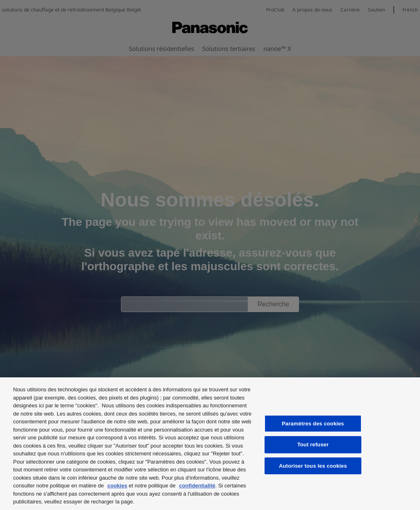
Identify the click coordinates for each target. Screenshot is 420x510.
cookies (117, 486)
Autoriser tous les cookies (313, 466)
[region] (210, 444)
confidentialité (197, 486)
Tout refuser (313, 445)
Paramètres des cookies (313, 424)
